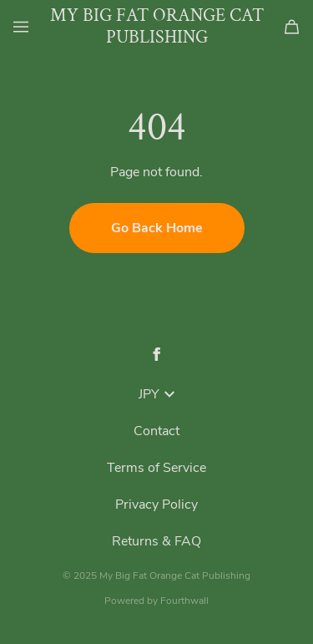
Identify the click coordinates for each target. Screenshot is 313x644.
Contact (156, 431)
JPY (156, 394)
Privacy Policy (156, 505)
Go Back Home (157, 228)
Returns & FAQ (156, 541)
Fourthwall (184, 601)
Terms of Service (156, 468)
